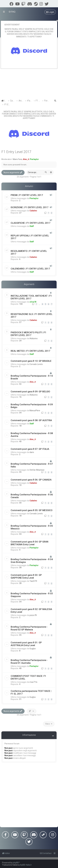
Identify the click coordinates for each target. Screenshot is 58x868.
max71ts (33, 682)
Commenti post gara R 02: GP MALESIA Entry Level (31, 611)
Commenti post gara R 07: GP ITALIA (30, 449)
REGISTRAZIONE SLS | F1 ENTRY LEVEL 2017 (32, 315)
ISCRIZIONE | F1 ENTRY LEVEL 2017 (30, 207)
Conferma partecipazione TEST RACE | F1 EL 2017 (31, 692)
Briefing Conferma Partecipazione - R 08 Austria (32, 435)
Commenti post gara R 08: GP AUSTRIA (31, 420)
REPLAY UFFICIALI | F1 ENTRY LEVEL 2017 (30, 237)
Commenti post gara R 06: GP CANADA (31, 480)
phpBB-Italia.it (25, 865)
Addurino (34, 338)
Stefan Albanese (37, 470)
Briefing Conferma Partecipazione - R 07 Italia (32, 465)
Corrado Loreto (36, 364)
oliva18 (33, 302)
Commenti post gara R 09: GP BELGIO (30, 392)
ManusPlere (35, 411)
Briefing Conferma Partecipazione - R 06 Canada (32, 496)
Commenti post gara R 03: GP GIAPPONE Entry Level (26, 576)
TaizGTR (33, 581)
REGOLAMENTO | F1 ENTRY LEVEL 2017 (29, 252)
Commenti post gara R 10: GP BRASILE (31, 361)
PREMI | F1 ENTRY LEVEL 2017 (27, 195)
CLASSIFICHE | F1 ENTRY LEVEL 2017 (31, 223)
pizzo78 (33, 615)
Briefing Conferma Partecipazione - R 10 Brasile (32, 377)
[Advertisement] (29, 796)
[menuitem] (12, 12)
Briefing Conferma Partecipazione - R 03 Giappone (32, 595)
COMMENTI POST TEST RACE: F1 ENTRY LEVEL (28, 677)
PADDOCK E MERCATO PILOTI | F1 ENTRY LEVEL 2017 (29, 334)
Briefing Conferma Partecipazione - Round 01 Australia (29, 662)
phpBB (16, 863)
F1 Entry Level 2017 (16, 152)
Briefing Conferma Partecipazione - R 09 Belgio (32, 406)
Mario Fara (17, 159)
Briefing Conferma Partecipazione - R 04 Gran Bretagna (32, 561)
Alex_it (26, 159)
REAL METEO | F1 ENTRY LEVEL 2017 (30, 351)
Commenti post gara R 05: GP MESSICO (32, 510)
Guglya (33, 649)
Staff (32, 226)
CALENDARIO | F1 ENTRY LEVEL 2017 (30, 269)
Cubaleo (33, 211)
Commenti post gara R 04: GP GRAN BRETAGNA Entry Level (29, 543)
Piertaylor (34, 159)
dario (32, 452)
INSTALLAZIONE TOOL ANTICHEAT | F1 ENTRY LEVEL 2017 (31, 297)
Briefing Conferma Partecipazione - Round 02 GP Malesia (29, 628)
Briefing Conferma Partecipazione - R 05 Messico (32, 527)
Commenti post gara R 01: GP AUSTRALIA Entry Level (26, 644)
